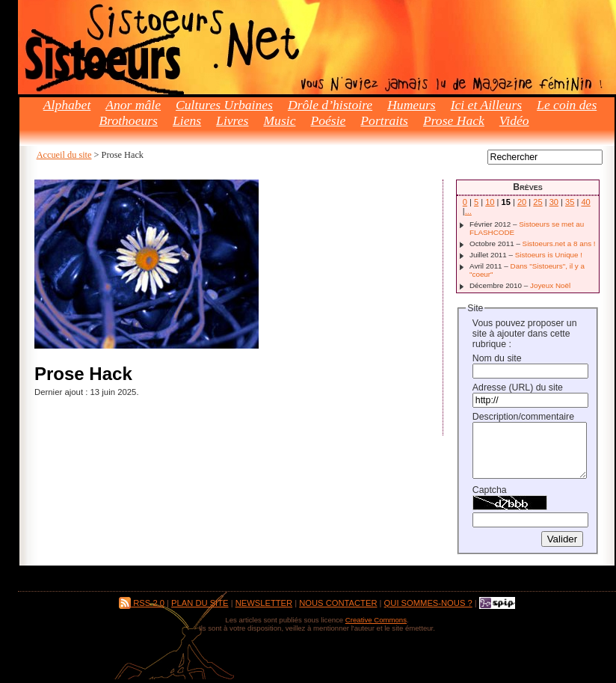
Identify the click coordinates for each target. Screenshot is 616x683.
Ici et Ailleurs (486, 105)
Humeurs (412, 105)
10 (490, 202)
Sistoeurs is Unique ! (549, 255)
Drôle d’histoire (330, 105)
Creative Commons (376, 620)
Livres (232, 120)
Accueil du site (64, 155)
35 (570, 202)
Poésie (328, 120)
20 (522, 202)
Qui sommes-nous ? (428, 603)
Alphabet (67, 105)
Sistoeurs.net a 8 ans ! (559, 244)
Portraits (384, 120)
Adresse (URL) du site (518, 388)
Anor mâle (133, 105)
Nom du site (497, 358)
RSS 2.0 (142, 603)
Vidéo (514, 120)
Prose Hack (454, 120)
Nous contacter (338, 603)
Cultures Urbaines (224, 105)
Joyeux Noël (550, 285)
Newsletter (264, 603)
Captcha (490, 490)
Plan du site (200, 603)
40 (585, 202)
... (468, 211)
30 (554, 202)
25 (538, 202)
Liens (187, 120)
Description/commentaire (523, 417)
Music (279, 120)
